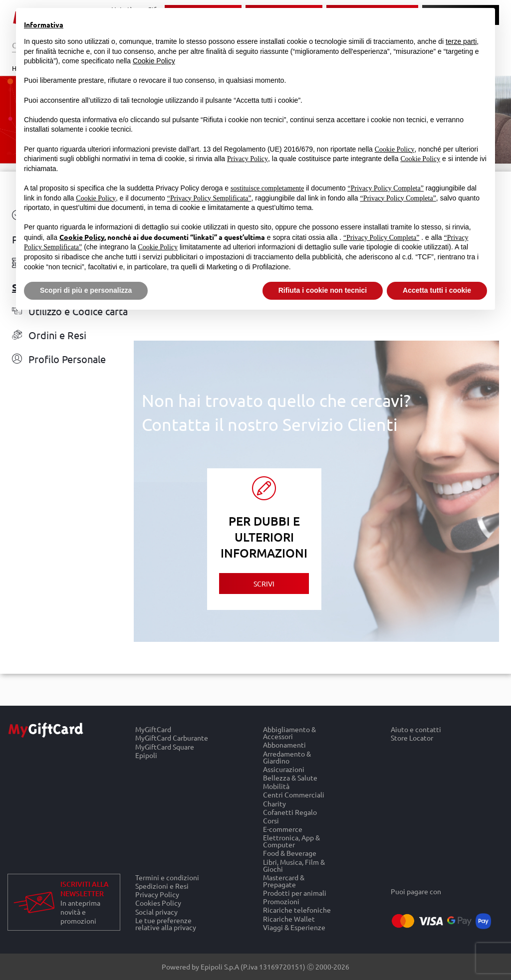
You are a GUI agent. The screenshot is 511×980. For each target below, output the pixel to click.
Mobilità (276, 786)
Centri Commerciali (294, 795)
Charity (274, 803)
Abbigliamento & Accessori (289, 733)
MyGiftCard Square (165, 746)
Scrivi (264, 584)
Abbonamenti (284, 745)
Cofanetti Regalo (290, 812)
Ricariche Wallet (289, 918)
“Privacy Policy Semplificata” (209, 198)
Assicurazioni (284, 769)
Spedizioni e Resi (162, 885)
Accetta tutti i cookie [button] (437, 290)
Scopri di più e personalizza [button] (86, 290)
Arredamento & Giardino (287, 757)
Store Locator (412, 738)
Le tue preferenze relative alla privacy (166, 924)
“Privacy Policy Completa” (386, 188)
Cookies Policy (158, 903)
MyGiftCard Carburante (172, 738)
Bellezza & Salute (290, 777)
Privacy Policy (157, 894)
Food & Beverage (290, 853)
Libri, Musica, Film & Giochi (294, 865)
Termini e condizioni (167, 877)
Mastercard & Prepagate (284, 881)
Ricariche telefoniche (297, 910)
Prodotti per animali (295, 892)
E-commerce (283, 829)
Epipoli (146, 755)
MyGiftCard (153, 729)
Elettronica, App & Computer (291, 841)
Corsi (271, 820)
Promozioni (281, 901)
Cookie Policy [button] (154, 61)
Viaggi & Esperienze (294, 927)
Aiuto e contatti (416, 729)
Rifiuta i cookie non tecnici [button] (323, 290)
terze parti (461, 41)
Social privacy (156, 911)
